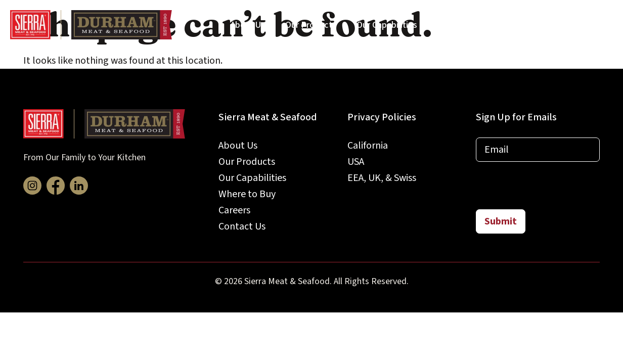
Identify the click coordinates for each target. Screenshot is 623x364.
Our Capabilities (387, 25)
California (368, 146)
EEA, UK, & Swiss (382, 178)
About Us (248, 25)
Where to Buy (464, 25)
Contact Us (582, 25)
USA (356, 162)
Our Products (311, 25)
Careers (525, 25)
